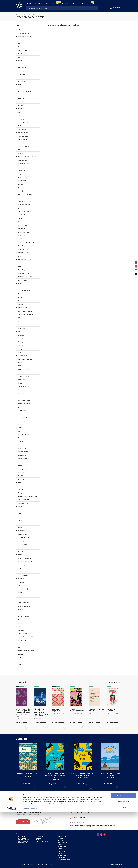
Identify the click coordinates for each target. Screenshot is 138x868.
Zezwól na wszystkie (123, 852)
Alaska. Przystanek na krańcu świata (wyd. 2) (110, 774)
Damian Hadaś (110, 778)
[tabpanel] (28, 766)
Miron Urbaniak (39, 718)
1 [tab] (65, 796)
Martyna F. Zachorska (113, 713)
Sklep (93, 4)
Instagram (54, 803)
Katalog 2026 (49, 4)
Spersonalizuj (123, 857)
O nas (78, 4)
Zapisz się (23, 822)
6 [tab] (73, 796)
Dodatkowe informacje (30, 865)
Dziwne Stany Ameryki (112, 710)
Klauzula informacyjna (62, 841)
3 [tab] (68, 796)
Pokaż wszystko (115, 682)
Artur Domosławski (76, 713)
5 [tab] (71, 796)
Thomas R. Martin (55, 779)
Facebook (63, 803)
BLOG (58, 4)
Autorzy (65, 4)
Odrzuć (123, 863)
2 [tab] (67, 796)
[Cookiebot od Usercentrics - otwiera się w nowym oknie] (11, 865)
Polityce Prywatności (55, 860)
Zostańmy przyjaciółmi (57, 710)
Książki (28, 4)
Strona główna (20, 15)
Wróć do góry (114, 834)
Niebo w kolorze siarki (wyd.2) (28, 774)
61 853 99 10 (78, 818)
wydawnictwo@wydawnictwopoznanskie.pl (93, 826)
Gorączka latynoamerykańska (77, 710)
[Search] (58, 8)
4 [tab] (70, 796)
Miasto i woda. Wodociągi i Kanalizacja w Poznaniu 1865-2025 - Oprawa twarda (42, 712)
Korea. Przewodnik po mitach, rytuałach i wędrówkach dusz (23, 711)
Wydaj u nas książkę (62, 837)
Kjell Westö (28, 776)
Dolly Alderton (93, 713)
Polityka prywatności (62, 845)
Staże (72, 4)
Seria (17, 687)
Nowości (22, 687)
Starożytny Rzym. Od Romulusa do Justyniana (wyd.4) (83, 774)
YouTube (72, 803)
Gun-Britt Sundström (59, 713)
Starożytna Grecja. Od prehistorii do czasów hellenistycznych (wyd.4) (55, 775)
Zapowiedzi (37, 4)
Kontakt (86, 4)
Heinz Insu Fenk (21, 718)
